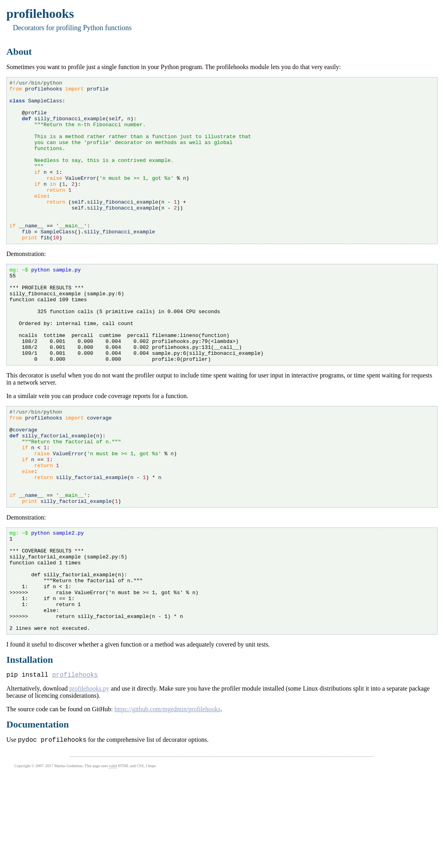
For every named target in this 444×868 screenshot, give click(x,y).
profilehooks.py (89, 781)
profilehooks (75, 767)
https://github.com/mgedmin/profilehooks (167, 802)
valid (113, 859)
